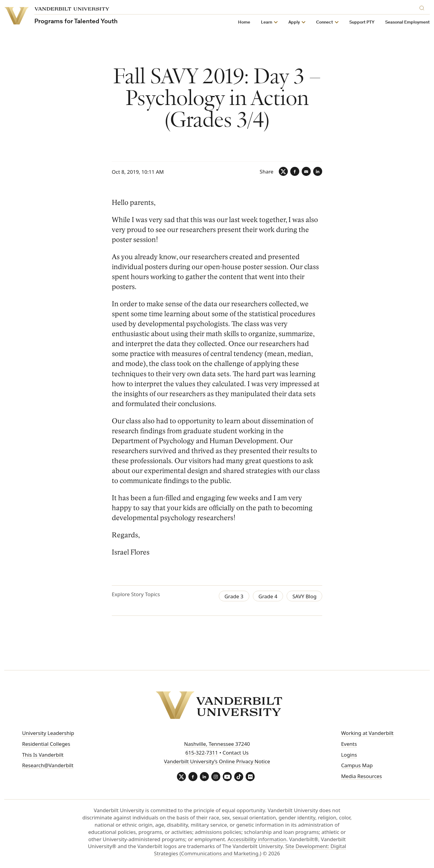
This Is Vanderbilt (43, 755)
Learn (267, 22)
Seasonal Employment (407, 22)
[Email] (306, 171)
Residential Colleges (46, 744)
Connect (325, 22)
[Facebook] (295, 171)
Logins (349, 755)
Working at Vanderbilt (367, 733)
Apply (294, 22)
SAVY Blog (304, 596)
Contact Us (236, 753)
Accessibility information (257, 839)
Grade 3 (234, 596)
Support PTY (362, 22)
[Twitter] (283, 171)
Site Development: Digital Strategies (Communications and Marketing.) (250, 850)
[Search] (423, 7)
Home (244, 22)
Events (349, 744)
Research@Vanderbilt (48, 765)
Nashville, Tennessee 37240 (217, 744)
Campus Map (357, 765)
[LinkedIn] (318, 171)
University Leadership (48, 733)
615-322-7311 (202, 753)
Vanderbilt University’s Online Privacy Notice (217, 761)
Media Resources (362, 776)
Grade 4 (268, 596)
